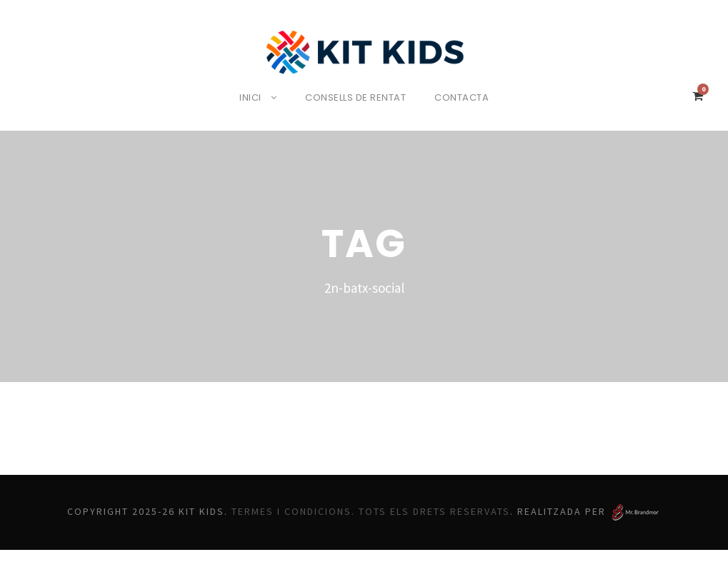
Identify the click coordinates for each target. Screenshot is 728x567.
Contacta (467, 97)
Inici (246, 97)
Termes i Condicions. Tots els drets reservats (402, 510)
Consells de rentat (357, 97)
